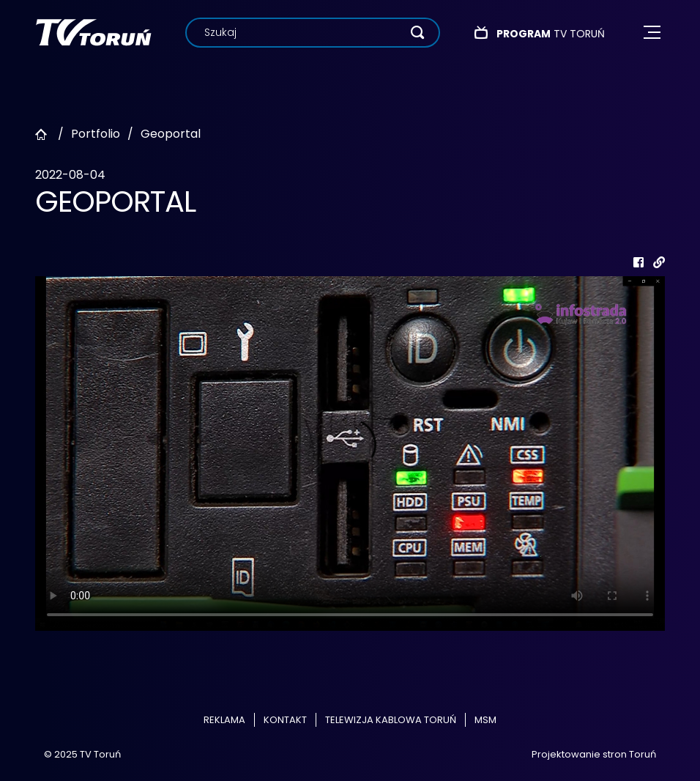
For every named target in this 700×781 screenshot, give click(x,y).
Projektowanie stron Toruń (594, 754)
